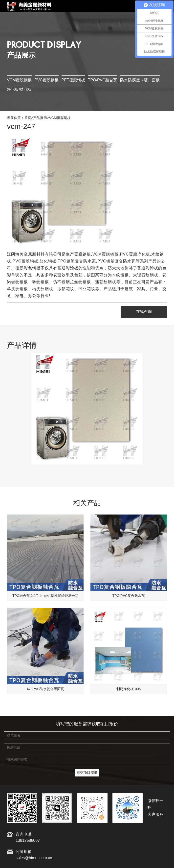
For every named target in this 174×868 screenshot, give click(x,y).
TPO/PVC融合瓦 (103, 80)
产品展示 (40, 118)
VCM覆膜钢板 (19, 80)
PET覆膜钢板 (73, 80)
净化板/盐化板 (19, 90)
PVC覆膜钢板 (47, 80)
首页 (28, 118)
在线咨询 (144, 312)
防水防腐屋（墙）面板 (140, 80)
